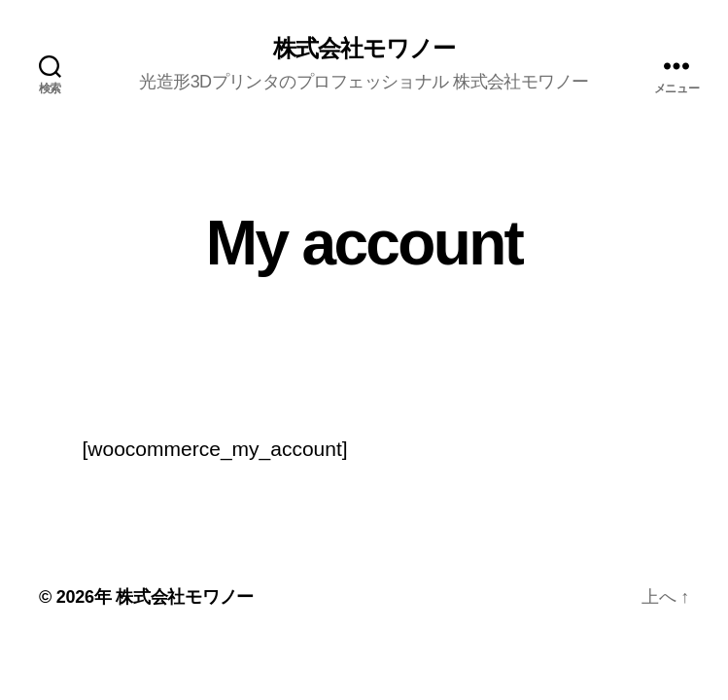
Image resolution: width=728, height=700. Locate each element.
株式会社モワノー (364, 49)
